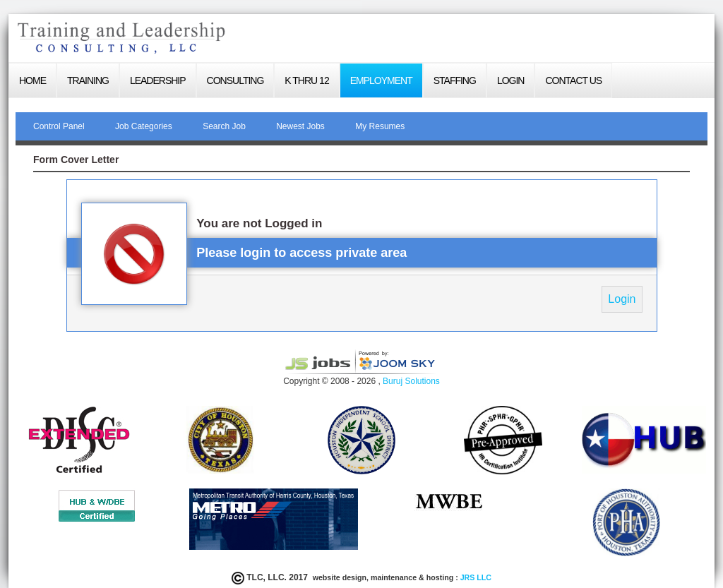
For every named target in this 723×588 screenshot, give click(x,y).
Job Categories (144, 126)
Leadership (158, 80)
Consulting (235, 80)
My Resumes (380, 126)
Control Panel (59, 126)
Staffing (455, 80)
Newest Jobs (300, 126)
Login (622, 299)
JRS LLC (475, 577)
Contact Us (573, 80)
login (511, 80)
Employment (381, 80)
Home (32, 80)
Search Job (224, 126)
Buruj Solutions (411, 381)
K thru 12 (306, 80)
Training (88, 80)
